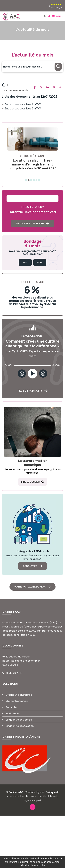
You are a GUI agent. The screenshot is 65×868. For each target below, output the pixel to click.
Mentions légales (35, 792)
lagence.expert (33, 800)
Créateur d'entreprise (19, 695)
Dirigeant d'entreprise (19, 720)
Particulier (12, 707)
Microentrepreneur (17, 701)
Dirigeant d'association (20, 726)
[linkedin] (49, 6)
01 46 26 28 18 (14, 673)
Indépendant (14, 713)
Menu (57, 16)
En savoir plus (38, 865)
